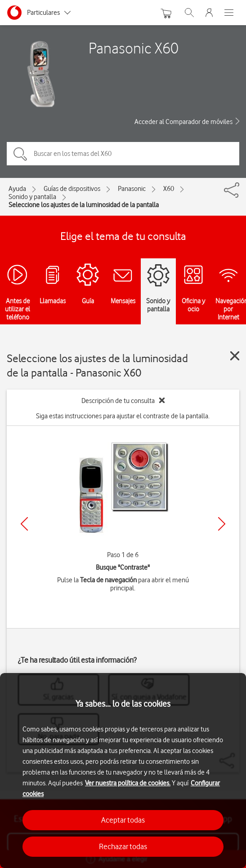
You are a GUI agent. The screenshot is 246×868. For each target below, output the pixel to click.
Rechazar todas (123, 846)
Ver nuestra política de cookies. (128, 783)
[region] (123, 771)
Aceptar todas (123, 820)
